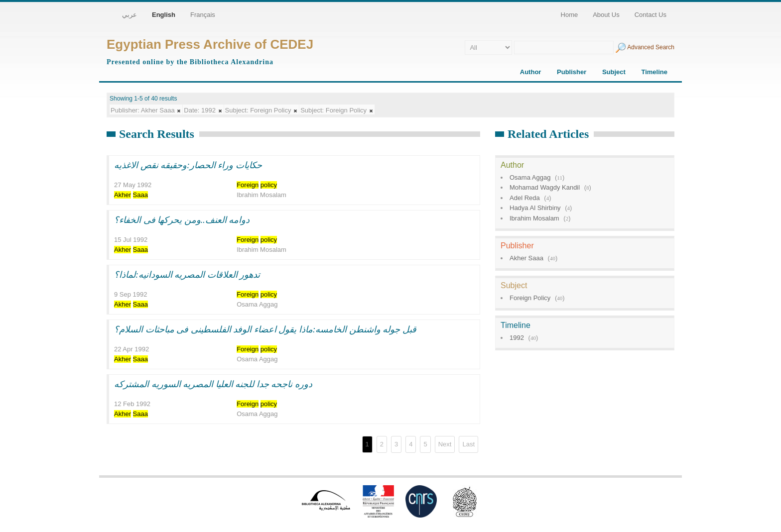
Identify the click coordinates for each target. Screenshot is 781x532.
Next (445, 444)
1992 (517, 338)
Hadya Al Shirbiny (535, 208)
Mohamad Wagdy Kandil (545, 187)
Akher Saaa (526, 258)
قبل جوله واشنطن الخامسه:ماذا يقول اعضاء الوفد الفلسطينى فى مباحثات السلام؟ (265, 329)
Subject (614, 72)
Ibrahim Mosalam (534, 218)
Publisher (572, 72)
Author (531, 72)
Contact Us (651, 15)
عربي (130, 15)
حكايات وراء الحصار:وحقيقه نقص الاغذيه (188, 165)
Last (468, 444)
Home (570, 15)
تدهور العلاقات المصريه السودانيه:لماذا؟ (187, 275)
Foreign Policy (530, 298)
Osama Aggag (530, 177)
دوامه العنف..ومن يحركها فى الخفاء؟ (182, 220)
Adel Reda (525, 198)
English (164, 15)
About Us (606, 15)
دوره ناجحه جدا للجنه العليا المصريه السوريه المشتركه (213, 384)
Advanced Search (651, 47)
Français (203, 15)
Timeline (654, 72)
